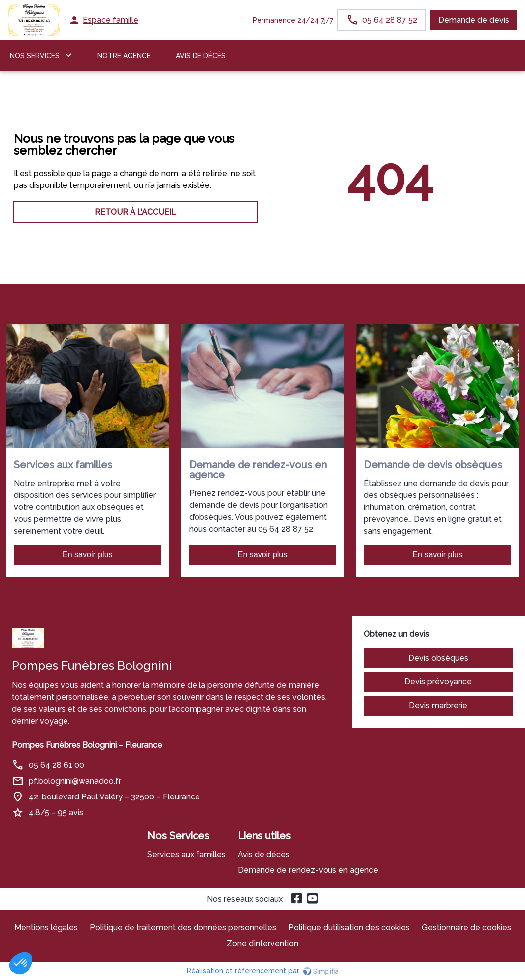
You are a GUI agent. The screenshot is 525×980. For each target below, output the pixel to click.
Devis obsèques (438, 658)
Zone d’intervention (262, 944)
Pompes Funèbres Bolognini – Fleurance (87, 745)
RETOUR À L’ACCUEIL (135, 212)
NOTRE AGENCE (124, 56)
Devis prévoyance (438, 682)
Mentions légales (46, 928)
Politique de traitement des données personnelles (183, 928)
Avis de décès (201, 56)
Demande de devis (474, 20)
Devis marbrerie (438, 705)
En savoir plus (88, 555)
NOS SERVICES (35, 56)
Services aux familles (187, 854)
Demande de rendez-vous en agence (308, 870)
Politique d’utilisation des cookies (349, 928)
